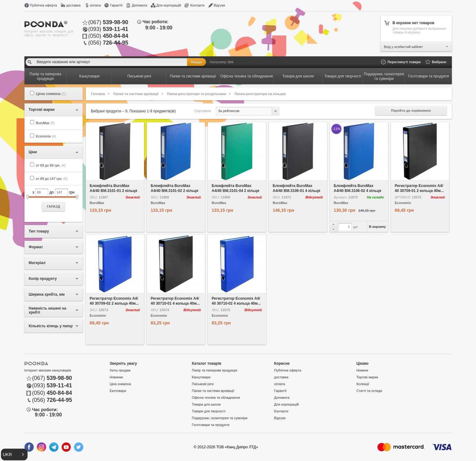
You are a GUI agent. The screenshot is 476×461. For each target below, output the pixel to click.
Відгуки (219, 5)
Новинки (116, 377)
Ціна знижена (120, 384)
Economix (46, 136)
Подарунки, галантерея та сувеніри (220, 418)
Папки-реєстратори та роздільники (197, 94)
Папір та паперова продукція (215, 370)
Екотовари (118, 391)
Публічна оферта (44, 5)
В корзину (377, 227)
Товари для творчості (209, 411)
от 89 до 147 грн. (52, 179)
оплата (95, 5)
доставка (73, 5)
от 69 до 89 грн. (51, 165)
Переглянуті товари (404, 62)
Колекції (363, 384)
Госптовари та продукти (211, 425)
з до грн (54, 200)
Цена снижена (51, 94)
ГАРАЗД (53, 207)
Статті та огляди (369, 391)
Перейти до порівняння (411, 111)
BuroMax (45, 123)
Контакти (197, 5)
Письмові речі (203, 384)
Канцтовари (201, 377)
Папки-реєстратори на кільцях (260, 94)
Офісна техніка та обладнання (216, 398)
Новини (362, 370)
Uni (231, 62)
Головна (98, 94)
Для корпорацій (169, 5)
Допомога (140, 5)
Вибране (439, 62)
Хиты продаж (120, 370)
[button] (14, 454)
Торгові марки (367, 377)
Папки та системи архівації (136, 94)
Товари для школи (206, 404)
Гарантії (116, 5)
